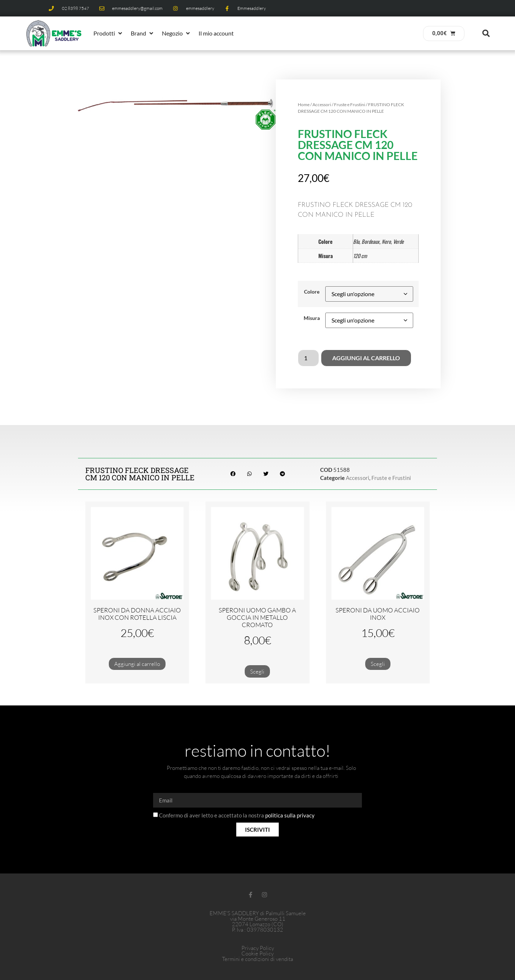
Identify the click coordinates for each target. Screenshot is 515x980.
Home (304, 105)
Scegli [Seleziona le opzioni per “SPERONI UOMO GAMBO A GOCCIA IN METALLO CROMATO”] (257, 672)
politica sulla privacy (290, 816)
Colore (312, 292)
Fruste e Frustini (350, 105)
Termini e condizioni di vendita (257, 959)
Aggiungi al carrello (366, 358)
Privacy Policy (258, 948)
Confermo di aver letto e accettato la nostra (237, 816)
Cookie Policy (257, 953)
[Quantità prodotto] (308, 358)
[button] (108, 33)
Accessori (322, 105)
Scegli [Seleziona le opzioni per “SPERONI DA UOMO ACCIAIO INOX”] (378, 664)
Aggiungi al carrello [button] (137, 664)
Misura (312, 318)
